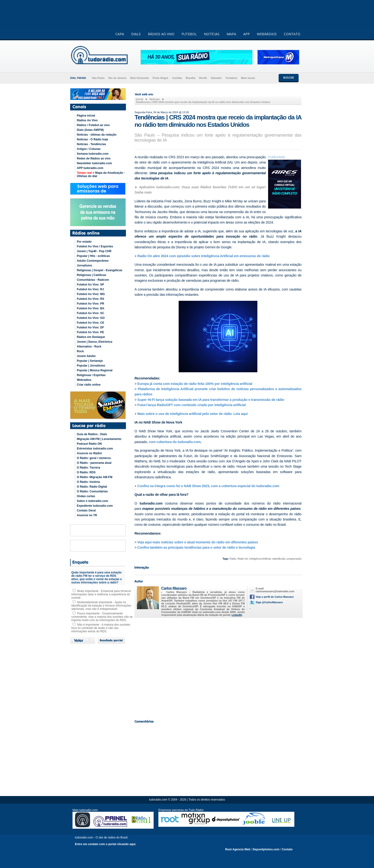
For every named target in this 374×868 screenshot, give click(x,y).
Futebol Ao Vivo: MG (91, 294)
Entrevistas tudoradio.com (95, 449)
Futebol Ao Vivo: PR (91, 304)
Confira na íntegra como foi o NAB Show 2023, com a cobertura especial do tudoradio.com (208, 486)
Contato (287, 849)
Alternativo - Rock (89, 347)
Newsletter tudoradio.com (94, 163)
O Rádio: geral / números (94, 458)
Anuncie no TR (87, 515)
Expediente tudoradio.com (95, 506)
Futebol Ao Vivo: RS (91, 299)
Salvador (216, 78)
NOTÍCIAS (212, 34)
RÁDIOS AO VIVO (161, 34)
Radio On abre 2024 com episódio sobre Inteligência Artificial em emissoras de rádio (204, 256)
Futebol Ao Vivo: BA (91, 308)
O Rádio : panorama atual (94, 463)
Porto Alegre (161, 78)
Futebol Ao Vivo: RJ (90, 289)
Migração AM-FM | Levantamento (99, 439)
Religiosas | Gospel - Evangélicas (100, 270)
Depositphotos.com (266, 849)
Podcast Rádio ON (89, 444)
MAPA (231, 34)
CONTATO (292, 34)
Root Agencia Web (238, 849)
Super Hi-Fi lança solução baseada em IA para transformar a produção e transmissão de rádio (211, 400)
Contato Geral (86, 511)
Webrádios (84, 380)
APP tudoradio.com (90, 168)
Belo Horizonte (140, 78)
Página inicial (86, 116)
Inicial (139, 99)
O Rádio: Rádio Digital (92, 487)
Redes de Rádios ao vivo (94, 158)
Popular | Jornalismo (91, 366)
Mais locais (248, 78)
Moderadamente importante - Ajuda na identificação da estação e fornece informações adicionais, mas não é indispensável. (101, 606)
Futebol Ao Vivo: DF (90, 327)
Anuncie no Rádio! (89, 453)
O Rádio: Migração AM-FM (95, 477)
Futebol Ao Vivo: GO (91, 318)
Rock (80, 351)
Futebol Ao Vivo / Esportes (95, 246)
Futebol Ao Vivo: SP (90, 285)
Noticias (155, 99)
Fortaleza (231, 78)
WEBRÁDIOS (267, 34)
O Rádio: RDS (86, 472)
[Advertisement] (218, 667)
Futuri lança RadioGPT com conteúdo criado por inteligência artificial (192, 405)
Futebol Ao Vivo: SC (91, 313)
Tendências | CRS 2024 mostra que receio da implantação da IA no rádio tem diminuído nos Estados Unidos (203, 102)
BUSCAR (289, 78)
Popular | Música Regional (95, 370)
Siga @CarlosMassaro (269, 602)
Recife (203, 78)
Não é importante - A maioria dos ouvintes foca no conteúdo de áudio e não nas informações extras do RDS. (101, 628)
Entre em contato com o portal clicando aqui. (106, 844)
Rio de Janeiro (117, 78)
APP (247, 34)
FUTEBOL (189, 34)
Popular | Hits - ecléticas (93, 256)
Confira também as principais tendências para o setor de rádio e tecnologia (196, 547)
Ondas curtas (86, 496)
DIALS (136, 34)
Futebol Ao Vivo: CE (91, 323)
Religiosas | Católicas (91, 275)
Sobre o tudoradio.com (92, 501)
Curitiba (177, 78)
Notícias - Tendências (91, 144)
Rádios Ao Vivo (87, 120)
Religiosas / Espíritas (91, 375)
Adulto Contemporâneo (93, 261)
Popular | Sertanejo (90, 361)
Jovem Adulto (86, 356)
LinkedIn (237, 615)
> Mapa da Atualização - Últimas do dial (101, 174)
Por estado (84, 242)
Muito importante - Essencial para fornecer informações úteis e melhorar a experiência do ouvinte (101, 594)
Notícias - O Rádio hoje (92, 139)
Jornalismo (84, 266)
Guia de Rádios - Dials (92, 434)
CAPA (120, 34)
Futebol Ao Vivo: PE (90, 332)
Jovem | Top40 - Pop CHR (94, 251)
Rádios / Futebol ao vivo (93, 125)
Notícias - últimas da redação (97, 135)
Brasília (191, 78)
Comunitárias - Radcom (93, 280)
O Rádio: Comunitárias (92, 491)
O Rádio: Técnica (88, 468)
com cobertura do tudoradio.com (175, 442)
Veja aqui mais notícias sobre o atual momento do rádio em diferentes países (198, 542)
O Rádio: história (88, 482)
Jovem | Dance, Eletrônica (95, 342)
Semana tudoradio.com (93, 154)
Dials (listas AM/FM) (90, 130)
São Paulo (98, 78)
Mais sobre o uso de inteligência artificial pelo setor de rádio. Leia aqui (193, 414)
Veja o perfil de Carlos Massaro (275, 597)
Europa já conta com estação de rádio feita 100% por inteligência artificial (195, 384)
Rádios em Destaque (91, 337)
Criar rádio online (89, 385)
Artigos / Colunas (89, 149)
